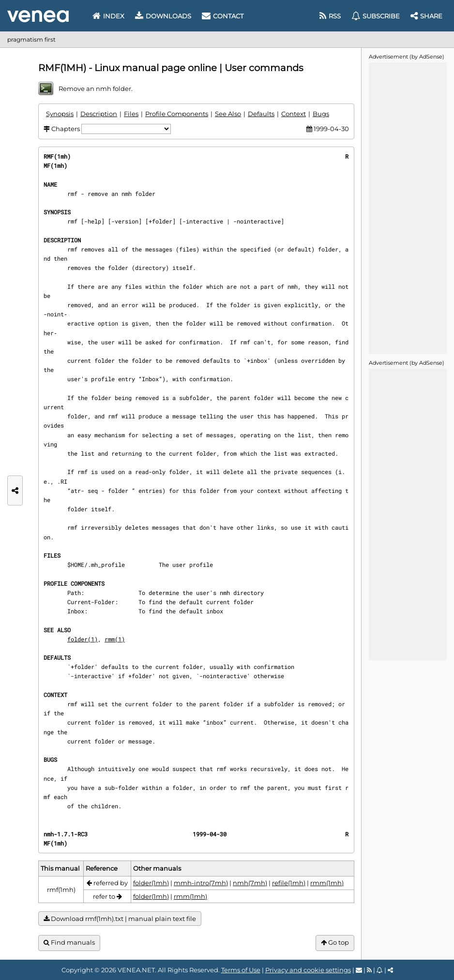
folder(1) (83, 639)
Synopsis (60, 114)
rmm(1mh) (327, 883)
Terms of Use (241, 970)
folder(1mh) (151, 883)
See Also (228, 114)
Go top (335, 943)
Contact (223, 16)
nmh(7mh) (250, 883)
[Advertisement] (408, 208)
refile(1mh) (289, 883)
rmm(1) (115, 639)
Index (108, 16)
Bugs (321, 114)
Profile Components (177, 114)
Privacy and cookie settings (308, 970)
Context (294, 114)
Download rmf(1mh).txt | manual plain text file (120, 919)
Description (99, 114)
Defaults (261, 114)
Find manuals (69, 943)
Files (131, 114)
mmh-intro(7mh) (201, 883)
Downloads (163, 16)
